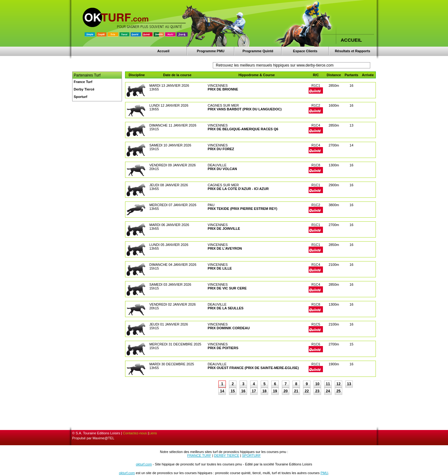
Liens (153, 433)
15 (233, 391)
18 (264, 391)
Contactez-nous (135, 433)
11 (328, 384)
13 (349, 384)
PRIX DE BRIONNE (223, 89)
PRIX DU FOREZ (221, 149)
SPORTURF (251, 455)
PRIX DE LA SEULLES (226, 308)
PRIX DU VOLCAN (222, 169)
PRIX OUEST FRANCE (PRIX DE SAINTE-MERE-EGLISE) (253, 368)
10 (317, 384)
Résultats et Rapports (352, 51)
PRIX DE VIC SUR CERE (227, 288)
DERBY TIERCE (227, 455)
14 (222, 391)
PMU (324, 473)
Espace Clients (305, 51)
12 (338, 384)
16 (243, 391)
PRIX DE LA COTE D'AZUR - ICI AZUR (238, 189)
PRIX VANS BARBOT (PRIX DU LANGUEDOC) (245, 109)
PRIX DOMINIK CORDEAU (229, 328)
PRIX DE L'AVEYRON (225, 248)
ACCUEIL (351, 40)
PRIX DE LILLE (220, 268)
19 (275, 391)
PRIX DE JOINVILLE (224, 229)
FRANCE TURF (199, 455)
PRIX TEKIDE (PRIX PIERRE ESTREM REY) (243, 209)
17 (254, 391)
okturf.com (144, 464)
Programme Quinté (258, 51)
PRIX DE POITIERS (223, 348)
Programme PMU (211, 51)
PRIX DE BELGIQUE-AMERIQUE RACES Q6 (243, 129)
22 (307, 391)
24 (328, 391)
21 (296, 391)
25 (338, 391)
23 (317, 391)
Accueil (163, 51)
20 (285, 391)
